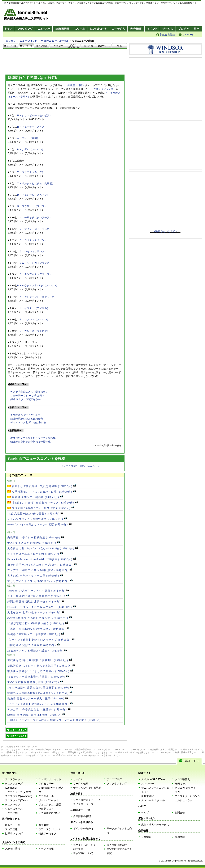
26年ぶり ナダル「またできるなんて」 (42, 607)
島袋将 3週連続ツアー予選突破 (36, 634)
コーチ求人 (119, 29)
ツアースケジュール (50, 829)
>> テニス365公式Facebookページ (81, 466)
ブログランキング (117, 784)
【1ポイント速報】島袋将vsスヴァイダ (41, 640)
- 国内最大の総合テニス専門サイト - (27, 15)
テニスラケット (14, 779)
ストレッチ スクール (153, 800)
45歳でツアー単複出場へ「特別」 (38, 677)
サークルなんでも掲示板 (87, 788)
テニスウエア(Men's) (17, 800)
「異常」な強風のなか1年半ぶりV (38, 629)
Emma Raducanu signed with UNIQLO (42, 559)
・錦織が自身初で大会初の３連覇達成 (29, 442)
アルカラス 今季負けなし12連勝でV (39, 709)
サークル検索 (81, 784)
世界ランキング (14, 834)
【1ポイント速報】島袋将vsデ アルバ (40, 704)
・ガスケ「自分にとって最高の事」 (28, 392)
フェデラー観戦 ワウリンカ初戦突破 (40, 570)
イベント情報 (46, 849)
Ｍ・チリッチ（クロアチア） (36, 218)
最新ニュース (13, 825)
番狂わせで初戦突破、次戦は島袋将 (42, 486)
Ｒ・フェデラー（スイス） (32, 127)
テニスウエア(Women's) (19, 796)
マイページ (188, 35)
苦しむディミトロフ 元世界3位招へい (40, 581)
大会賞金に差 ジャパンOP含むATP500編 (43, 548)
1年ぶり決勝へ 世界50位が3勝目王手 (40, 688)
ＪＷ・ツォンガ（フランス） (36, 263)
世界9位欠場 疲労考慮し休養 (35, 682)
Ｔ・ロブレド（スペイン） (34, 320)
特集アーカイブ (47, 834)
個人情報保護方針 (117, 845)
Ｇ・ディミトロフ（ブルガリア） (38, 229)
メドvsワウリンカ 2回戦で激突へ (37, 519)
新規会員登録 (167, 35)
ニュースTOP (28, 41)
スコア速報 (11, 829)
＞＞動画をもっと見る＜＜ (165, 231)
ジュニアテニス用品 (50, 805)
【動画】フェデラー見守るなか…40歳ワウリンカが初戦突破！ (54, 720)
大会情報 (136, 29)
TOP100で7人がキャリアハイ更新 (38, 591)
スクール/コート (80, 29)
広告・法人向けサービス (155, 825)
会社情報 (146, 837)
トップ (9, 29)
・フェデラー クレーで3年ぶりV (26, 396)
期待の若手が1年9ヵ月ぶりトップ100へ (42, 565)
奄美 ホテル (181, 784)
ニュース (44, 29)
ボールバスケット (49, 800)
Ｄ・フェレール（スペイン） (33, 195)
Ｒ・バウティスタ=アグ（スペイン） (38, 286)
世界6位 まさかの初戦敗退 (34, 543)
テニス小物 (11, 813)
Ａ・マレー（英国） (28, 138)
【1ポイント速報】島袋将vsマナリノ (42, 503)
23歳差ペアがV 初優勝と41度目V (37, 651)
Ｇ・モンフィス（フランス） (36, 274)
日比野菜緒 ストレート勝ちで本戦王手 (41, 666)
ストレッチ (148, 784)
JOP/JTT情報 (12, 849)
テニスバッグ (13, 805)
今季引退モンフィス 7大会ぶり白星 (42, 492)
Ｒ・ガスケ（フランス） (102, 89)
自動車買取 (148, 796)
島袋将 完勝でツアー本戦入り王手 (38, 699)
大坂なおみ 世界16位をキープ (36, 612)
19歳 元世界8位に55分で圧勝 (35, 514)
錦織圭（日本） (76, 85)
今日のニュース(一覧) (54, 41)
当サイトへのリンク (84, 845)
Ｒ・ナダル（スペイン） (31, 149)
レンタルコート (99, 29)
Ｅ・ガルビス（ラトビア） (34, 331)
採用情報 (180, 837)
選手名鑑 (44, 825)
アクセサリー (46, 784)
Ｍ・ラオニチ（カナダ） (31, 172)
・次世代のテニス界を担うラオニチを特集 (32, 438)
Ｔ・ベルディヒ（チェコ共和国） (36, 184)
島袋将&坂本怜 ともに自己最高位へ (40, 618)
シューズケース (14, 809)
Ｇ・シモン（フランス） (33, 252)
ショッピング (25, 29)
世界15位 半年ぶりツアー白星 (35, 576)
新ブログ (183, 29)
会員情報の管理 (82, 816)
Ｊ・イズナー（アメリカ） (34, 308)
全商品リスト (46, 809)
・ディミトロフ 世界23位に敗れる (27, 422)
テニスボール (46, 796)
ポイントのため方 (83, 829)
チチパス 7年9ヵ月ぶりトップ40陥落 (39, 524)
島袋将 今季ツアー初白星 (35, 497)
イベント (152, 29)
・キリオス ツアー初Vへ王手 (24, 415)
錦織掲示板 (62, 29)
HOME (11, 41)
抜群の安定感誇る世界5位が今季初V (40, 693)
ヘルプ (145, 813)
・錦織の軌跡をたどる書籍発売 (25, 419)
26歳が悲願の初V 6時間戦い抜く (38, 623)
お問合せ (180, 813)
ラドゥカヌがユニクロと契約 (35, 554)
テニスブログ (114, 779)
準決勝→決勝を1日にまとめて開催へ (40, 671)
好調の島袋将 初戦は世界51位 (36, 602)
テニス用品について (50, 813)
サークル (168, 29)
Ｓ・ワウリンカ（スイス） (32, 206)
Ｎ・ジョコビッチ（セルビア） (34, 115)
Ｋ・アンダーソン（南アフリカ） (38, 297)
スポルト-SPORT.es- (153, 779)
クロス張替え (182, 779)
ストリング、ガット (50, 779)
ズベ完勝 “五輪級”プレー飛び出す (41, 508)
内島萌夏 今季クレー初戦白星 (36, 538)
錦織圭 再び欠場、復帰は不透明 (36, 715)
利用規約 (78, 849)
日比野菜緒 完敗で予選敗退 (33, 645)
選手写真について (83, 853)
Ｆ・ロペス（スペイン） (33, 240)
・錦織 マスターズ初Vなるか (24, 399)
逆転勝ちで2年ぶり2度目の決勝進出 (40, 660)
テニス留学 (197, 29)
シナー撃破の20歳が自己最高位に (38, 596)
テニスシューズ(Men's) (18, 792)
